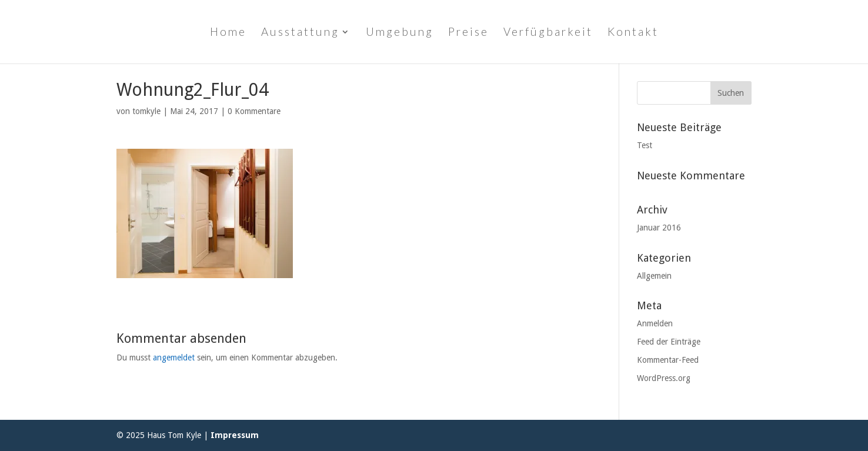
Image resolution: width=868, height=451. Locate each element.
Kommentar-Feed (668, 360)
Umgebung (400, 33)
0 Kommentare (254, 111)
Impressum (235, 435)
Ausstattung (300, 33)
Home (228, 33)
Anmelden (655, 323)
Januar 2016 (659, 228)
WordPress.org (664, 378)
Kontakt (633, 33)
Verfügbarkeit (548, 33)
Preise (468, 33)
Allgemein (654, 276)
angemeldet (174, 358)
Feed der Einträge (669, 342)
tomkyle (146, 111)
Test (645, 145)
